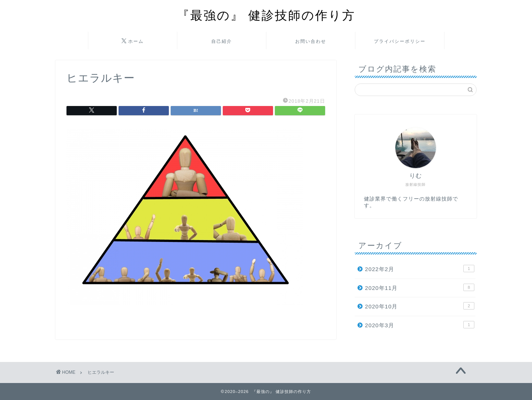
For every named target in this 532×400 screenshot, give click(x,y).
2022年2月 (420, 269)
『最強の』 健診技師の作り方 (266, 15)
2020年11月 (420, 287)
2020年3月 (420, 325)
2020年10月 (420, 306)
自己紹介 (222, 41)
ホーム (133, 41)
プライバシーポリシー (400, 41)
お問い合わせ (311, 41)
